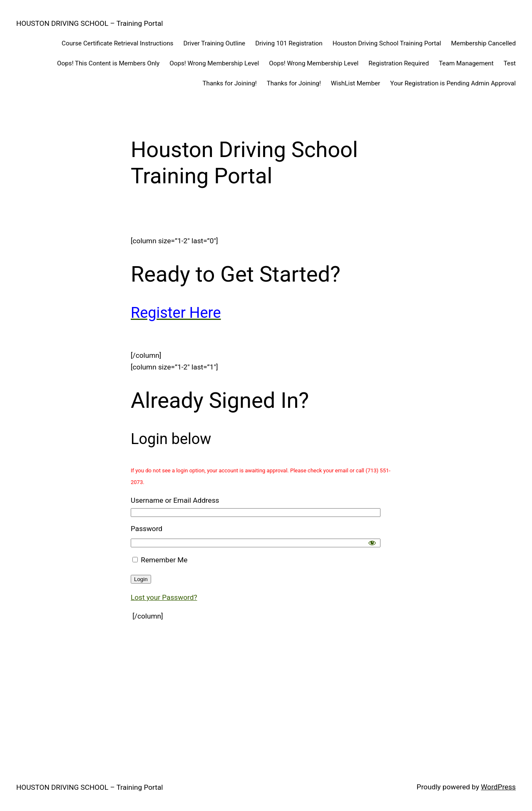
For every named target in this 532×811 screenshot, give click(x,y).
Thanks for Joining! (230, 83)
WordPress (498, 787)
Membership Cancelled (484, 43)
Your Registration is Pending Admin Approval (453, 83)
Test (510, 63)
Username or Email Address (175, 500)
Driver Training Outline (214, 43)
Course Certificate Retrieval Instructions (117, 43)
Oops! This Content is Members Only (108, 63)
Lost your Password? (164, 597)
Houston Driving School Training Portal (387, 43)
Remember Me (160, 560)
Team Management (466, 63)
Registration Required (399, 63)
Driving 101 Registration (289, 43)
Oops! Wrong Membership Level (214, 63)
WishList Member (355, 83)
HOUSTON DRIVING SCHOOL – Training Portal (90, 23)
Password (147, 529)
